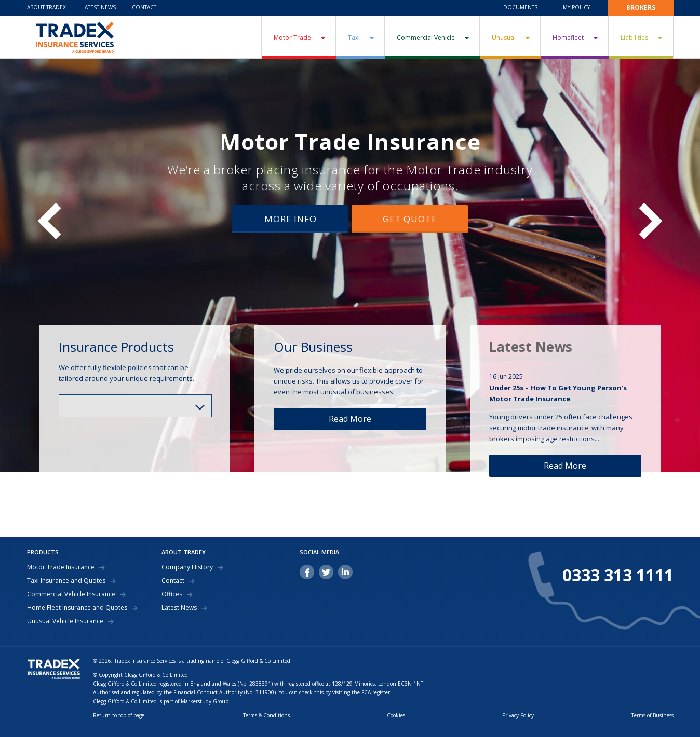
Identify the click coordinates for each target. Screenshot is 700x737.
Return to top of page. (119, 715)
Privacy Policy (518, 715)
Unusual (504, 38)
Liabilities (634, 38)
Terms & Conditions (266, 715)
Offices (172, 594)
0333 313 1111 (618, 575)
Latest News (99, 7)
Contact (144, 7)
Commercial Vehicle (426, 38)
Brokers (641, 8)
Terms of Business (652, 715)
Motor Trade (292, 38)
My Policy (576, 7)
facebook (307, 572)
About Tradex (46, 7)
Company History (187, 567)
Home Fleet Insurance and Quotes (77, 608)
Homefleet (568, 38)
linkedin (345, 572)
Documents (520, 7)
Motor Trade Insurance (350, 141)
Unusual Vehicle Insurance (65, 621)
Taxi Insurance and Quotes (66, 581)
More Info (291, 219)
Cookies (396, 715)
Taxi (354, 38)
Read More (350, 419)
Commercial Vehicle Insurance (71, 594)
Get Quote (410, 219)
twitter (326, 572)
